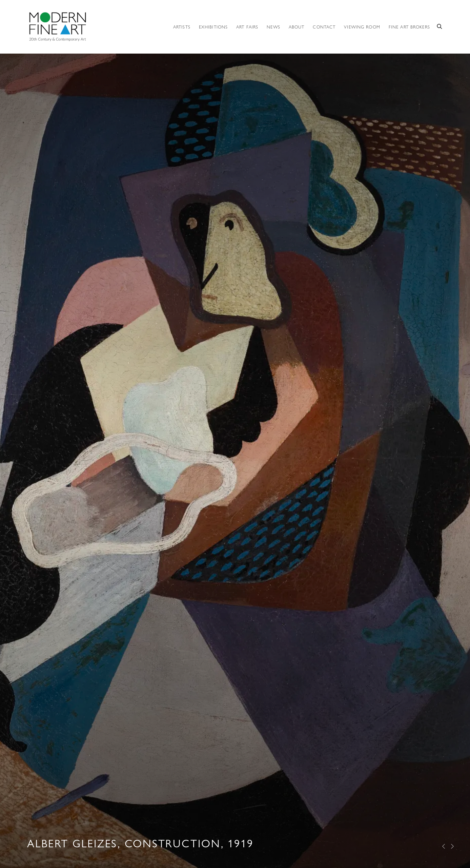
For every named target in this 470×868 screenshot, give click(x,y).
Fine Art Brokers (409, 27)
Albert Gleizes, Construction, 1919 (235, 434)
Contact (324, 27)
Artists (182, 27)
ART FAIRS (247, 27)
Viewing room (362, 27)
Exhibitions (213, 27)
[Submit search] (440, 26)
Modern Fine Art (58, 27)
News (273, 27)
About (297, 27)
